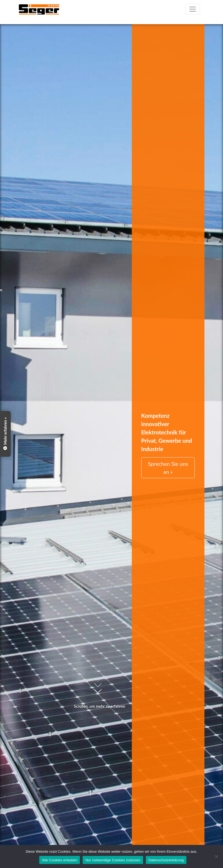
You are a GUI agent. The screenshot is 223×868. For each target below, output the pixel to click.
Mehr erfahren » (5, 434)
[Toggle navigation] (193, 9)
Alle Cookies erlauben (60, 860)
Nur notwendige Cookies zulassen (113, 860)
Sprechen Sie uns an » (168, 468)
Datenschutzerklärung (166, 860)
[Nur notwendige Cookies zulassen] (216, 856)
